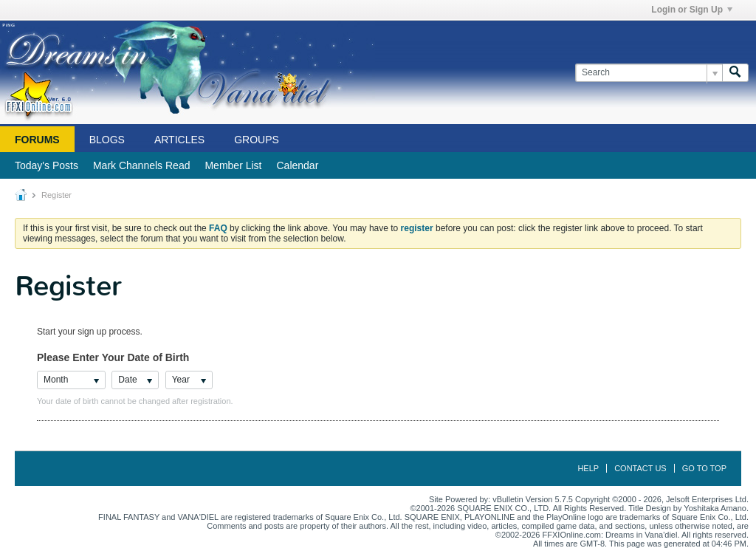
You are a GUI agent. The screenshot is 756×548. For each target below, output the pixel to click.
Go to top (704, 468)
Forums (37, 140)
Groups (257, 140)
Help (588, 468)
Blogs (107, 140)
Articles (179, 140)
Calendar (297, 165)
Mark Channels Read (142, 165)
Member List (233, 165)
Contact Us (640, 468)
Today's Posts (47, 165)
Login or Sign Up (692, 10)
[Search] (649, 73)
